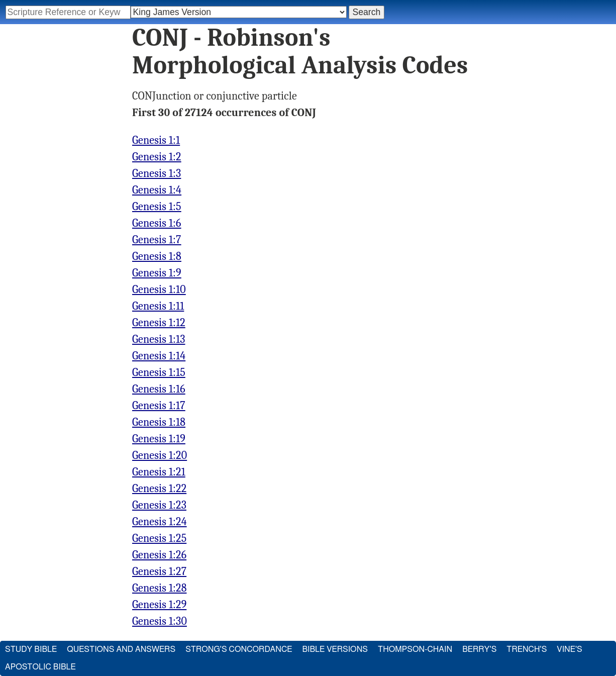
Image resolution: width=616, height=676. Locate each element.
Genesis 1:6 (157, 223)
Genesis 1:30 (160, 621)
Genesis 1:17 (159, 406)
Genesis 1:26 (159, 555)
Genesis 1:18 (159, 422)
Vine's (569, 649)
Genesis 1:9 (157, 273)
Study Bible (31, 649)
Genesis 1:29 (159, 605)
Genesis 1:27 (159, 571)
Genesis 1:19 (159, 439)
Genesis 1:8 (157, 256)
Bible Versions (335, 649)
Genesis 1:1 (156, 140)
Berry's (479, 649)
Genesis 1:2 (157, 157)
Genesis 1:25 (159, 538)
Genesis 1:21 (159, 472)
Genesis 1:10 (159, 289)
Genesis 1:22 (159, 489)
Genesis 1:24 (160, 522)
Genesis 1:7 (157, 240)
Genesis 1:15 (159, 372)
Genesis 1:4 (157, 190)
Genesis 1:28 (159, 588)
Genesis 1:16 (159, 389)
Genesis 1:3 (157, 173)
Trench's (527, 649)
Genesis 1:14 (159, 356)
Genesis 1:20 (160, 455)
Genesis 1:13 (159, 339)
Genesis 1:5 (157, 207)
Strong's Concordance (239, 649)
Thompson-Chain (415, 649)
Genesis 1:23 (159, 505)
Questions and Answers (121, 649)
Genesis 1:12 (159, 323)
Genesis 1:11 (158, 306)
